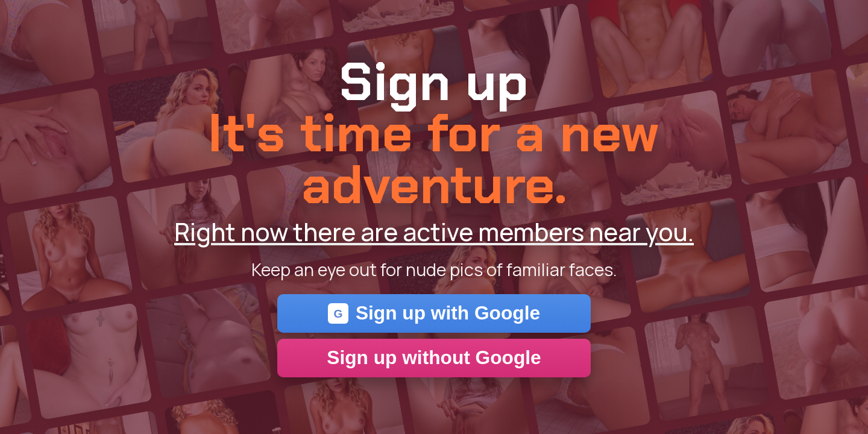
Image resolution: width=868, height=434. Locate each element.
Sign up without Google (434, 357)
